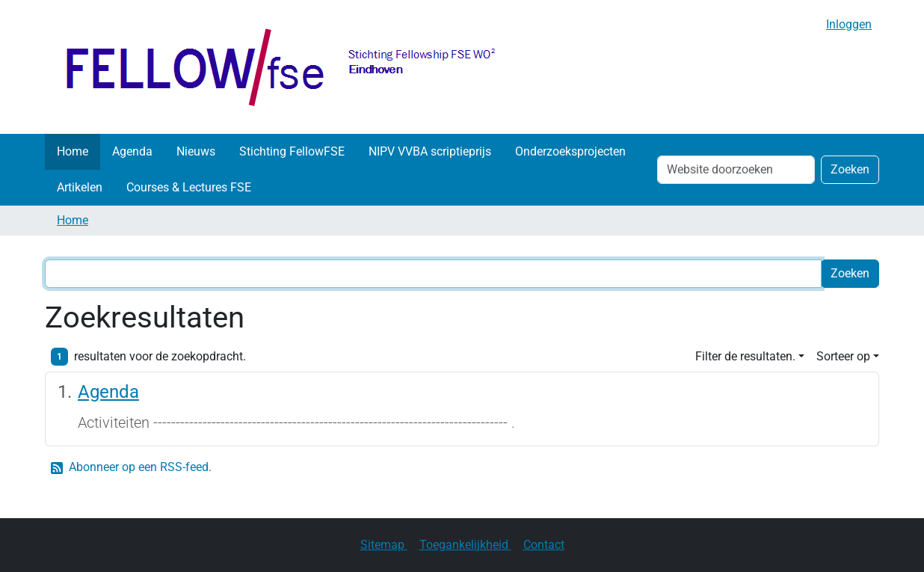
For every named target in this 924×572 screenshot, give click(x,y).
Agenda (132, 151)
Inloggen (849, 24)
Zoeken (850, 169)
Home (73, 151)
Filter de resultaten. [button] (745, 356)
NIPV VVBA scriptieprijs (430, 151)
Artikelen (80, 187)
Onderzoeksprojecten (570, 151)
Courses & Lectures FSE (189, 187)
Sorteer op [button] (843, 356)
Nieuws (196, 151)
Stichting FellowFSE (292, 151)
